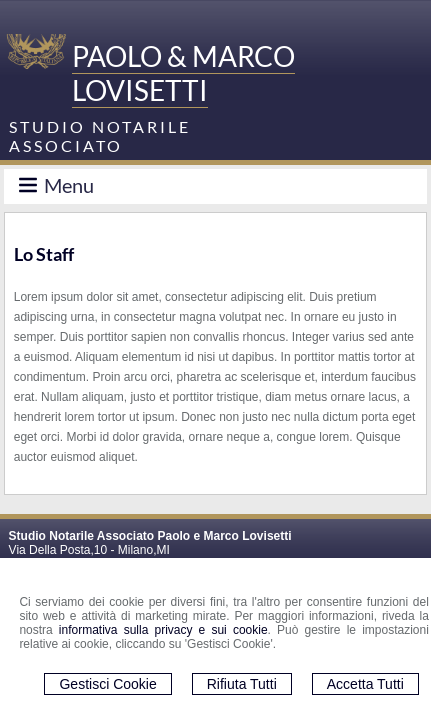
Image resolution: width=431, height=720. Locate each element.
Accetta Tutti (365, 684)
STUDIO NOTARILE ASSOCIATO (100, 136)
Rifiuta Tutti (242, 684)
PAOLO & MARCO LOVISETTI (183, 73)
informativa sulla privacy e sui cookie (163, 630)
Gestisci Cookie (107, 684)
